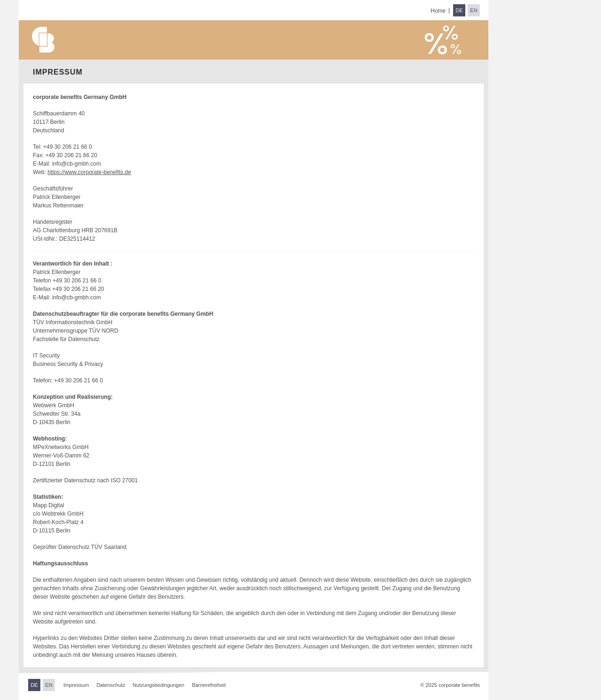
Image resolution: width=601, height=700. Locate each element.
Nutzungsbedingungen (159, 685)
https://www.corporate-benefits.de (89, 172)
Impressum (76, 685)
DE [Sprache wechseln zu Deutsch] (459, 10)
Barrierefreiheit (209, 685)
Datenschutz (111, 685)
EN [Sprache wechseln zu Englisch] (474, 10)
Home (438, 11)
